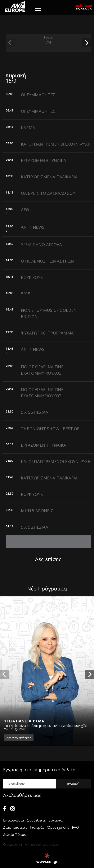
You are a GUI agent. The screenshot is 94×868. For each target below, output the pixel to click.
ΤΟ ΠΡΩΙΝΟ (83, 7)
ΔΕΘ (25, 210)
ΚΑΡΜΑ (28, 128)
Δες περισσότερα (19, 738)
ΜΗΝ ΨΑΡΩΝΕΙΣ (37, 511)
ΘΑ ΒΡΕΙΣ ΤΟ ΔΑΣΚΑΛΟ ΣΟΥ (48, 193)
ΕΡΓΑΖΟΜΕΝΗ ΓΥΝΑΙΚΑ (44, 160)
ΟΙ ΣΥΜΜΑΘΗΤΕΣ (38, 95)
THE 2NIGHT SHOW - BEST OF (50, 429)
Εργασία (56, 820)
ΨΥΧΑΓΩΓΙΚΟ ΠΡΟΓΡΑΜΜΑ (47, 333)
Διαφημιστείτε (15, 827)
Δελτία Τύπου (15, 834)
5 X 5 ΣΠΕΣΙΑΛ (35, 412)
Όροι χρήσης (58, 827)
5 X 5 (26, 294)
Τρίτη (48, 40)
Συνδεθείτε (36, 820)
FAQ (75, 827)
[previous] (10, 43)
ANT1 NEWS (33, 227)
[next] (86, 43)
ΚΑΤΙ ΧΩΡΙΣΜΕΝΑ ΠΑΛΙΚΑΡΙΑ (49, 177)
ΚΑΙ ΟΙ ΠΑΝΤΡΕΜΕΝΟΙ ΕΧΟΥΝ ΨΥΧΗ (56, 144)
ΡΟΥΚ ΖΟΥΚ (32, 277)
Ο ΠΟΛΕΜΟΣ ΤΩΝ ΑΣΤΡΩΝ (47, 261)
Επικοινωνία (14, 820)
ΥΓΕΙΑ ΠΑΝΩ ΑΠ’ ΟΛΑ (41, 245)
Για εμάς (37, 827)
